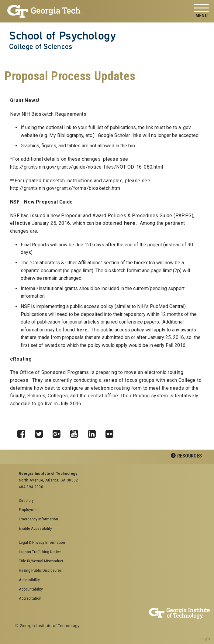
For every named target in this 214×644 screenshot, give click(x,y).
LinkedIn (94, 432)
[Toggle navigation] (202, 11)
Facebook (23, 432)
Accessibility (29, 580)
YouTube (76, 432)
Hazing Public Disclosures (40, 570)
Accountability (31, 589)
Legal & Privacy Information (42, 542)
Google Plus (59, 432)
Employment (29, 509)
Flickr (112, 432)
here (130, 223)
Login (205, 639)
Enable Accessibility (35, 528)
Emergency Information (38, 519)
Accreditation (30, 598)
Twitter (41, 432)
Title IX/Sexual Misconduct (41, 561)
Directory (26, 500)
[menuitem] (110, 543)
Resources (190, 456)
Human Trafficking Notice (40, 552)
